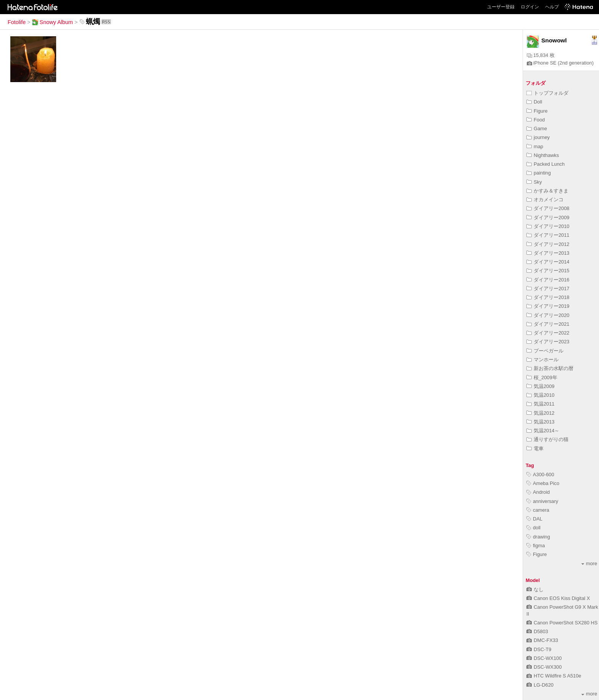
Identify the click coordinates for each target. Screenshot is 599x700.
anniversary (542, 501)
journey (538, 137)
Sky (534, 182)
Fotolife (17, 22)
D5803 (537, 631)
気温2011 (540, 404)
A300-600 (540, 474)
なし (535, 589)
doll (533, 528)
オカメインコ (545, 200)
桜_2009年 (542, 377)
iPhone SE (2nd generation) (560, 63)
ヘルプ (552, 7)
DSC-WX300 (544, 667)
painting (539, 173)
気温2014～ (543, 431)
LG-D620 (540, 685)
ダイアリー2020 (548, 315)
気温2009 (540, 386)
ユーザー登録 (501, 7)
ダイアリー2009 (548, 217)
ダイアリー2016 (548, 280)
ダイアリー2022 (548, 333)
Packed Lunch (546, 164)
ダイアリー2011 (548, 235)
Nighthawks (543, 155)
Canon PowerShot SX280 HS (562, 623)
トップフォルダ (547, 93)
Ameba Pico (543, 483)
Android (538, 492)
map (535, 146)
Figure (537, 111)
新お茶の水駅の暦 (550, 368)
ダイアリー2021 (548, 324)
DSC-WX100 (544, 658)
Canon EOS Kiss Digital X (558, 598)
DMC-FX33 (542, 640)
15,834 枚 (541, 55)
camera (538, 510)
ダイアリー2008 (548, 208)
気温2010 (540, 395)
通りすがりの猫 (547, 439)
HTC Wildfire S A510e (554, 676)
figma (536, 546)
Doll (534, 102)
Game (537, 129)
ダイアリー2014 (548, 262)
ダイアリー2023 (548, 342)
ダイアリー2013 (548, 253)
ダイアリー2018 (548, 297)
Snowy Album (53, 22)
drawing (538, 537)
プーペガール (545, 351)
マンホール (542, 360)
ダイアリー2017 (548, 289)
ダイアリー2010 (548, 226)
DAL (534, 519)
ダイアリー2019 (548, 306)
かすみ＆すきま (547, 191)
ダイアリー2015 (548, 271)
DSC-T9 (539, 649)
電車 (535, 449)
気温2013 (540, 422)
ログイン (530, 7)
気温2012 (540, 413)
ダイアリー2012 (548, 244)
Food (536, 120)
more (589, 563)
